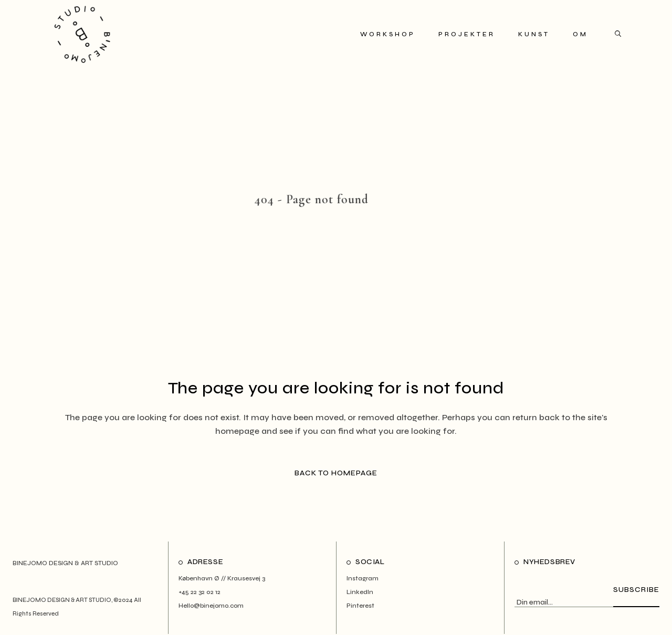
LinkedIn (360, 592)
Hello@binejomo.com (211, 606)
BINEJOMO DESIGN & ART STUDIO (62, 600)
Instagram (363, 578)
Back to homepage (336, 473)
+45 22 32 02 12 (199, 592)
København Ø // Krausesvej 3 (222, 578)
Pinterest (360, 606)
